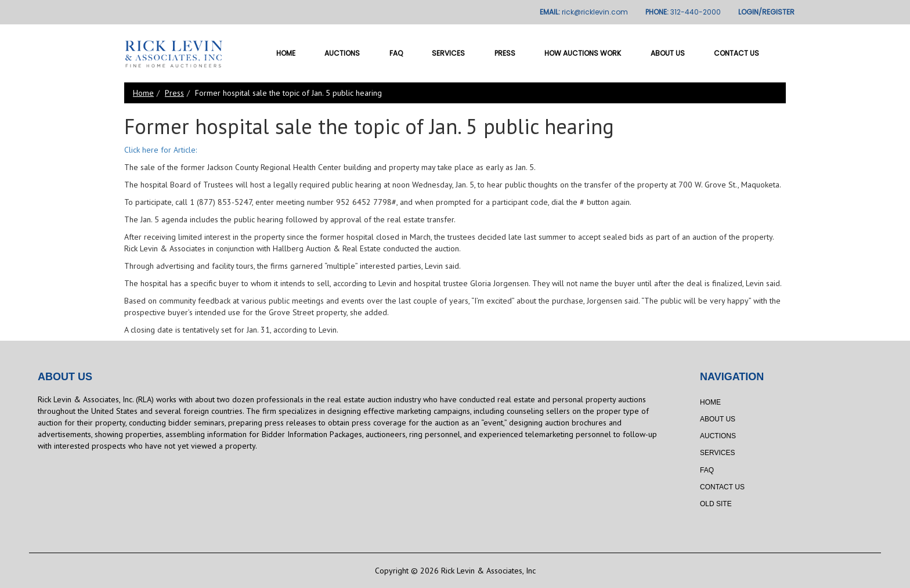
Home (286, 53)
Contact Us (736, 53)
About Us (668, 53)
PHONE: (683, 12)
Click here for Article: (160, 150)
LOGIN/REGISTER (766, 12)
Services (448, 53)
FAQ (396, 53)
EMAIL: (584, 12)
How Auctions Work (583, 53)
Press (505, 53)
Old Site (716, 504)
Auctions (342, 53)
